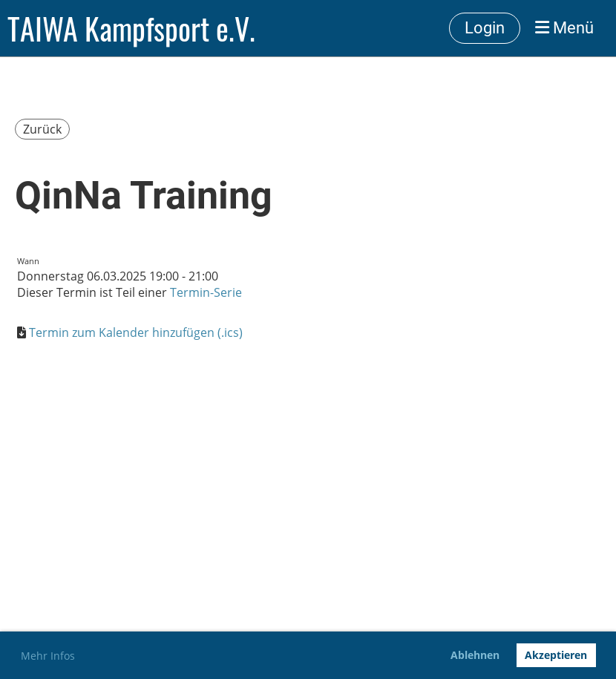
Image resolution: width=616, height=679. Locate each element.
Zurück (42, 129)
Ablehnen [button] (475, 655)
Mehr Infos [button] (48, 656)
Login (485, 28)
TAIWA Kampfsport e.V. (131, 28)
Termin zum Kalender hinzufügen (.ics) (136, 332)
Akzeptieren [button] (556, 655)
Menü (564, 28)
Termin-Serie (206, 292)
